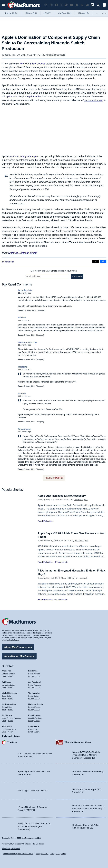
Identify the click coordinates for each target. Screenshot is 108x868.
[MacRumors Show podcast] (46, 5)
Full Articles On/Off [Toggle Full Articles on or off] (26, 854)
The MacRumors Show (78, 742)
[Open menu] (4, 5)
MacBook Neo (65, 13)
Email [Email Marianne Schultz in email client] (31, 709)
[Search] (99, 5)
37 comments (8, 262)
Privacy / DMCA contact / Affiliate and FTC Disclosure (23, 844)
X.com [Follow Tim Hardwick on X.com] (37, 698)
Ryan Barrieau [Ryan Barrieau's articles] (34, 715)
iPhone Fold (31, 13)
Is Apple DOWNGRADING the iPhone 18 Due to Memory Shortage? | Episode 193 (86, 755)
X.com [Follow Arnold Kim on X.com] (10, 676)
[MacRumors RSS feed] (82, 5)
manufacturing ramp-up (23, 156)
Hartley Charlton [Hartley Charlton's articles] (9, 704)
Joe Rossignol (81, 500)
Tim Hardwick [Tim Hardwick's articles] (34, 693)
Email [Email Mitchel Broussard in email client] (4, 698)
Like (34, 310)
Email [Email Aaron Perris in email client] (31, 731)
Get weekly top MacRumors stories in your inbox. (54, 271)
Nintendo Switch (28, 253)
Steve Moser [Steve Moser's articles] (7, 726)
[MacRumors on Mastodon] (66, 5)
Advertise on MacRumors (19, 656)
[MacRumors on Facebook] (56, 5)
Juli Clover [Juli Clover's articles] (6, 682)
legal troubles (34, 96)
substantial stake (93, 100)
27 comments (61, 562)
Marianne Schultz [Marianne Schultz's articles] (36, 704)
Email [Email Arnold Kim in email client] (4, 676)
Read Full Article (45, 521)
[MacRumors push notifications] (77, 5)
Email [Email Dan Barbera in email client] (4, 720)
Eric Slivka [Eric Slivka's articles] (33, 670)
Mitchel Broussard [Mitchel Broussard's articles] (10, 693)
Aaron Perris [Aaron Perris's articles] (34, 726)
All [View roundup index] (104, 13)
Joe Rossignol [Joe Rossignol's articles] (34, 682)
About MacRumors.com (18, 647)
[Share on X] (96, 262)
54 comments (61, 600)
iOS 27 (47, 13)
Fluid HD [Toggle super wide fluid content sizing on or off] (44, 854)
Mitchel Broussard (56, 55)
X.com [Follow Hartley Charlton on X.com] (10, 709)
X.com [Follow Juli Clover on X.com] (10, 687)
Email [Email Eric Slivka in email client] (31, 676)
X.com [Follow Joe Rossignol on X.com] (37, 687)
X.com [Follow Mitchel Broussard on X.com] (10, 698)
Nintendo (13, 253)
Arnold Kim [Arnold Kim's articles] (6, 670)
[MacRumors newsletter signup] (87, 5)
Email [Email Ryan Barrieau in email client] (31, 720)
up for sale (12, 96)
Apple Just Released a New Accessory (63, 496)
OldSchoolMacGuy (28, 342)
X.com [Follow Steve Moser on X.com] (10, 731)
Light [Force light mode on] (58, 854)
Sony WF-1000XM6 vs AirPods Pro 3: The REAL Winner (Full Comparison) (35, 826)
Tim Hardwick (81, 578)
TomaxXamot (25, 429)
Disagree (41, 310)
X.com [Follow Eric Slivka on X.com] (37, 676)
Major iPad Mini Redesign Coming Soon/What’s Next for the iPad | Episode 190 (88, 808)
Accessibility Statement (11, 849)
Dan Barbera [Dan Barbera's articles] (7, 715)
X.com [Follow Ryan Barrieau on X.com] (37, 720)
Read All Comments (54, 478)
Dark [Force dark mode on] (63, 854)
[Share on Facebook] (103, 262)
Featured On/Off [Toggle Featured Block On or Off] (9, 854)
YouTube (12, 742)
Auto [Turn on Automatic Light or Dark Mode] (52, 854)
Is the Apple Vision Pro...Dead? (33, 790)
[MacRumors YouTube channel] (71, 5)
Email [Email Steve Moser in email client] (4, 731)
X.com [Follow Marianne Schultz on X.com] (37, 709)
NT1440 (22, 318)
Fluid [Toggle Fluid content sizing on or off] (38, 854)
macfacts (23, 367)
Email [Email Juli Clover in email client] (4, 687)
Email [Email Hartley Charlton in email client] (4, 709)
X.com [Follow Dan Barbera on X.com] (10, 720)
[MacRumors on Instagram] (51, 5)
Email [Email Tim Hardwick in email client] (31, 698)
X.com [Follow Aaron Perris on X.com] (37, 731)
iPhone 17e (84, 13)
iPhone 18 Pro (11, 13)
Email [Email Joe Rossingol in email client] (31, 687)
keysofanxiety (25, 290)
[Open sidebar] (104, 5)
